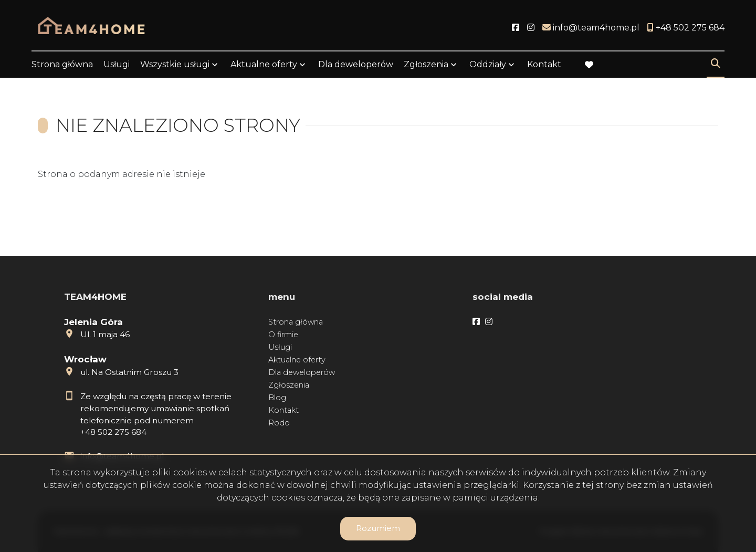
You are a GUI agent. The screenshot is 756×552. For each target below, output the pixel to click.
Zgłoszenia (426, 64)
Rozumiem (378, 528)
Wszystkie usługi (175, 64)
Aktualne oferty (264, 64)
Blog (277, 398)
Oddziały (488, 64)
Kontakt (544, 64)
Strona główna (62, 64)
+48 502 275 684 (113, 432)
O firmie (283, 335)
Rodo (279, 423)
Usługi (117, 64)
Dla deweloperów (356, 64)
